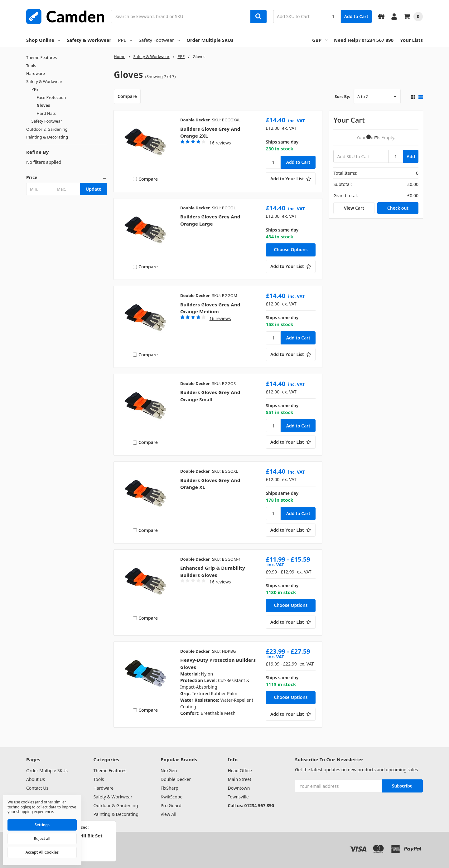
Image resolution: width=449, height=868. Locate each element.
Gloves (43, 105)
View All (168, 814)
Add (411, 156)
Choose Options (291, 249)
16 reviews (220, 143)
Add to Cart (356, 16)
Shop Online (43, 40)
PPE (125, 40)
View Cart (354, 208)
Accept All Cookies (42, 852)
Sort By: (342, 96)
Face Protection (51, 97)
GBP (320, 40)
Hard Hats (46, 113)
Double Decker (176, 779)
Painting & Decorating (47, 137)
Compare (127, 96)
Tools (31, 66)
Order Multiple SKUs (210, 40)
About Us (36, 779)
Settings (42, 825)
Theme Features (41, 57)
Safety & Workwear (89, 40)
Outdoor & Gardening (47, 129)
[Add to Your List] (291, 179)
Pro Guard (171, 805)
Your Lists (411, 40)
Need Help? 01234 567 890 (364, 40)
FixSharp (169, 788)
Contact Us (37, 788)
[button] (67, 178)
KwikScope (171, 797)
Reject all (42, 839)
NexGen (169, 770)
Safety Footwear (159, 40)
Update (94, 189)
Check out (398, 208)
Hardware (36, 73)
